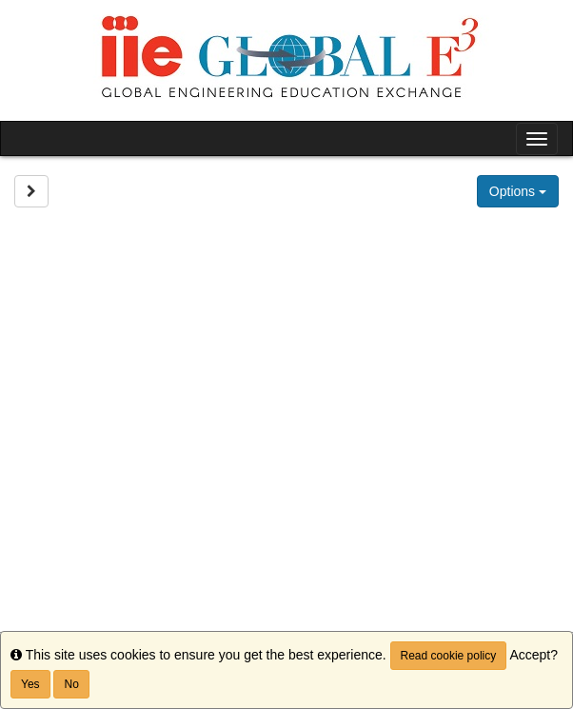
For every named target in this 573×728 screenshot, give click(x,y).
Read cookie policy (449, 656)
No (71, 684)
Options (518, 191)
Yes (30, 684)
